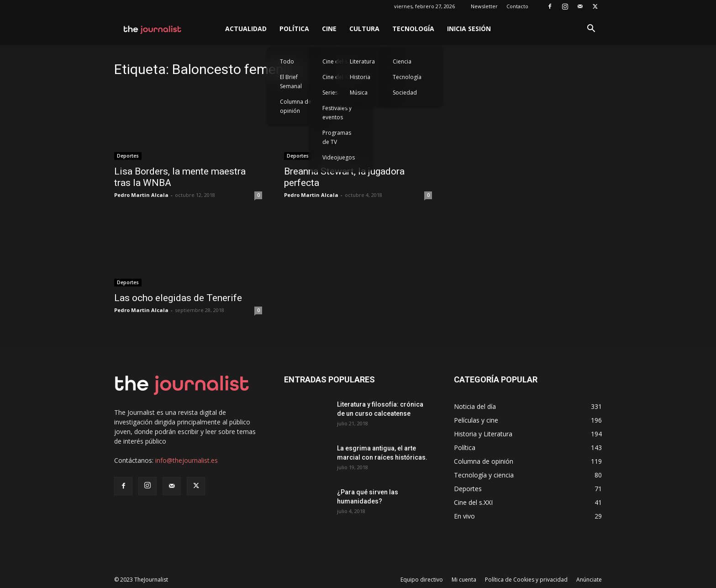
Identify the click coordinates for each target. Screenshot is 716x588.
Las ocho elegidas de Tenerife (178, 298)
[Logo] (153, 29)
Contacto (517, 6)
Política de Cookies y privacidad (526, 580)
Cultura (364, 29)
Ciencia (402, 61)
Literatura (362, 61)
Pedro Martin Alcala (141, 195)
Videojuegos (339, 157)
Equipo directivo (422, 580)
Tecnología (413, 29)
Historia (360, 77)
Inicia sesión (469, 29)
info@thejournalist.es (187, 460)
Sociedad (405, 93)
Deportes (128, 156)
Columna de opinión (296, 106)
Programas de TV (337, 137)
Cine (329, 29)
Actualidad (246, 29)
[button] (591, 29)
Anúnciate (589, 580)
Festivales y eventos (337, 113)
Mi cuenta (464, 580)
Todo (287, 61)
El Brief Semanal (291, 82)
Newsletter (484, 6)
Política (294, 29)
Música (359, 93)
